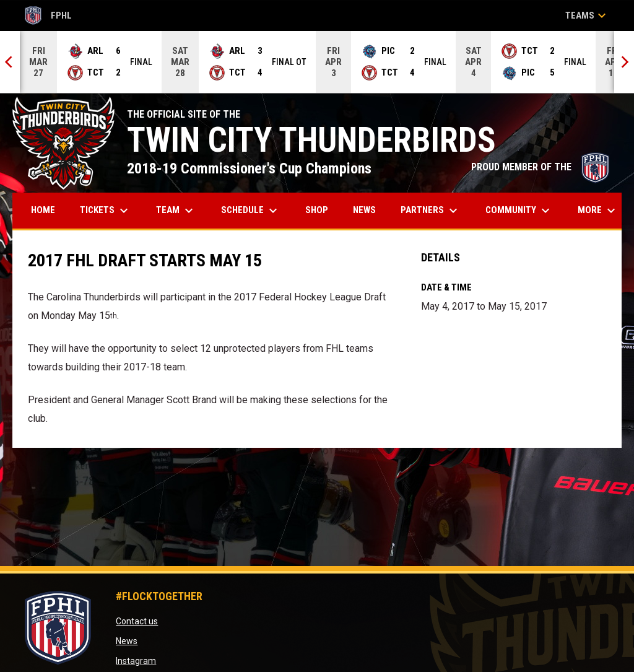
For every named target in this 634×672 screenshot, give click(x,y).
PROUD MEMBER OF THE (540, 167)
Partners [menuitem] (431, 211)
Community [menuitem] (519, 211)
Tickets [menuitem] (106, 211)
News (127, 641)
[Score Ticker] (317, 62)
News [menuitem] (364, 210)
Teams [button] (587, 15)
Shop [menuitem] (321, 210)
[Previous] (10, 62)
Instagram (136, 661)
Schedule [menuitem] (251, 211)
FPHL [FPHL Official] (48, 15)
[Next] (624, 62)
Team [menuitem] (176, 211)
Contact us (137, 621)
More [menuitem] (598, 211)
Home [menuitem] (43, 210)
